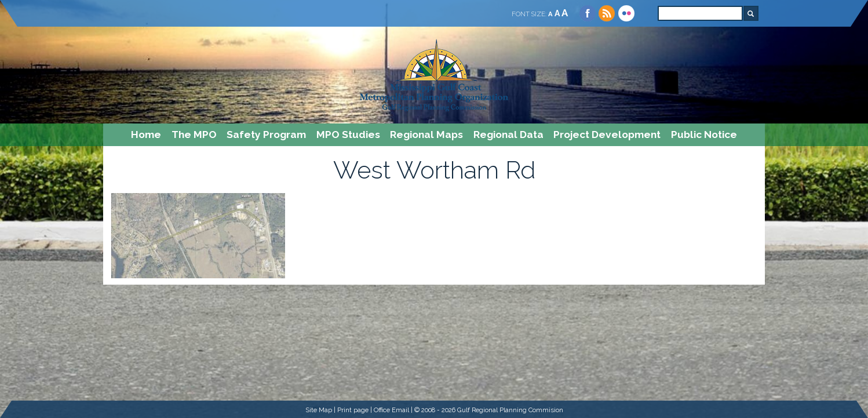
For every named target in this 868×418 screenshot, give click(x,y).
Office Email (391, 410)
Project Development (607, 135)
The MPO (194, 135)
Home (146, 135)
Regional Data (508, 135)
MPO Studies (348, 135)
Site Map (319, 410)
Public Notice (704, 135)
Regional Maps (426, 135)
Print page (353, 410)
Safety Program (266, 135)
